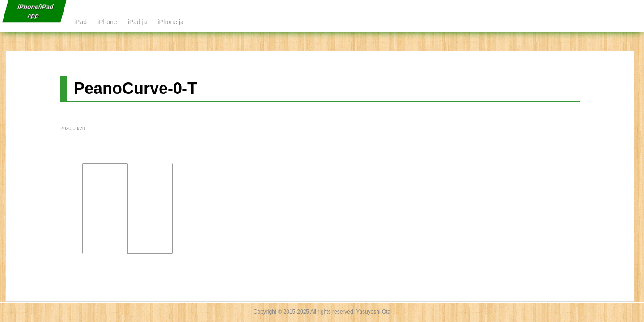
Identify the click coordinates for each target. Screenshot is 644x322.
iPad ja (138, 22)
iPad (80, 22)
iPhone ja (170, 22)
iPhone (107, 22)
